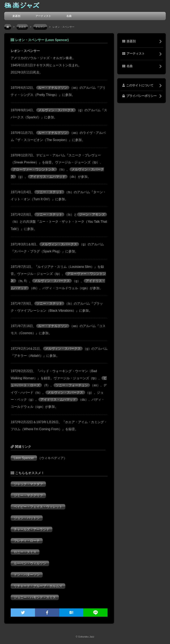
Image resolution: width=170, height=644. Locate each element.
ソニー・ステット (49, 192)
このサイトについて (138, 85)
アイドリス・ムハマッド (48, 177)
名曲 (69, 16)
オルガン (40, 27)
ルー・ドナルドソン (53, 88)
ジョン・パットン (27, 518)
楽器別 (16, 16)
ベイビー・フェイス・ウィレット (38, 507)
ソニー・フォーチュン (72, 385)
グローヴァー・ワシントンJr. (34, 169)
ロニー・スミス (25, 552)
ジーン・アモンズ (92, 214)
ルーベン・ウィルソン (30, 563)
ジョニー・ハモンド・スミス (35, 597)
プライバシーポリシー (139, 96)
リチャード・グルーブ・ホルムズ (38, 586)
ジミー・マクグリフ (28, 495)
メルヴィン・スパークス (56, 110)
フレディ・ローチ (27, 541)
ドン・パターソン (27, 575)
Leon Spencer (24, 458)
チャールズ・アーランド (32, 529)
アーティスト (43, 16)
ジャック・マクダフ (28, 484)
